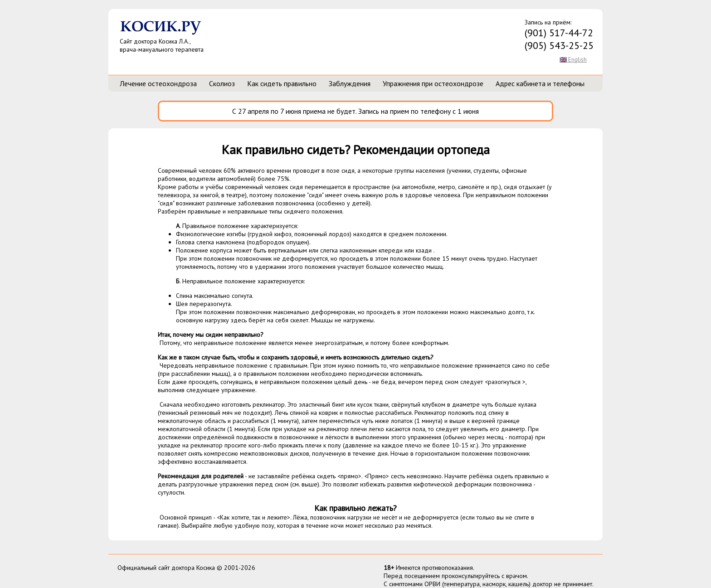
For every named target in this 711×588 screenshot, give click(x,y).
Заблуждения (350, 83)
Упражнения (433, 83)
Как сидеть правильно (282, 83)
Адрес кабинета (540, 83)
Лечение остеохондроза (158, 83)
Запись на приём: (559, 35)
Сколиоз (222, 83)
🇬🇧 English (573, 60)
